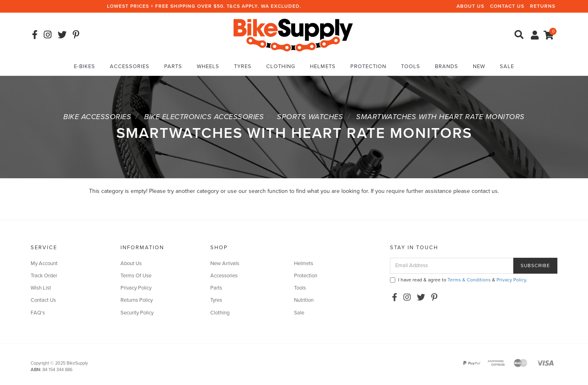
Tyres (243, 66)
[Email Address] (452, 266)
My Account (44, 263)
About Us (470, 6)
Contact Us (507, 6)
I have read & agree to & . (459, 280)
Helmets (323, 66)
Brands (447, 66)
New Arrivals (225, 263)
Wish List (41, 288)
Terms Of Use (136, 276)
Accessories (130, 66)
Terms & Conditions (469, 280)
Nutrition (304, 300)
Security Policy (137, 313)
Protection (368, 66)
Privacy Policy (136, 288)
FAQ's (38, 313)
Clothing (281, 66)
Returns (543, 6)
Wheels (208, 66)
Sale (507, 66)
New (479, 66)
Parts (173, 66)
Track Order (44, 276)
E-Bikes (85, 66)
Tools (411, 66)
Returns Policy (137, 300)
